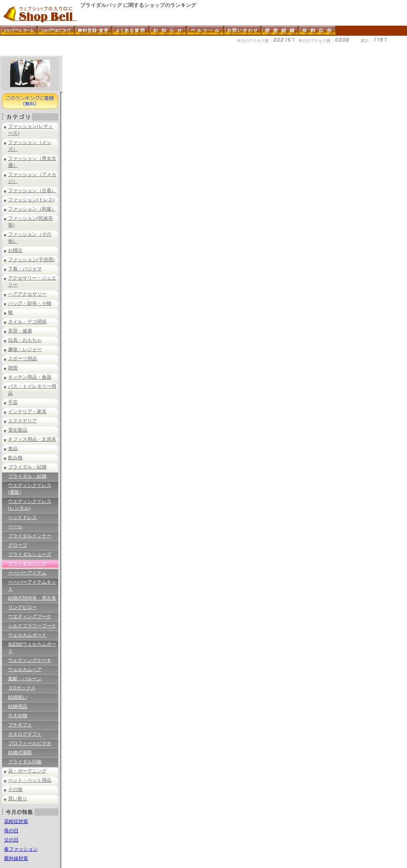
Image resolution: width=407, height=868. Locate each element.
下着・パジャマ (25, 269)
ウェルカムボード (27, 635)
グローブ (18, 545)
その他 (15, 789)
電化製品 (18, 430)
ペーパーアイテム (27, 573)
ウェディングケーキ (30, 660)
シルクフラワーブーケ (32, 626)
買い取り (18, 799)
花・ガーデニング (27, 771)
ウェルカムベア (25, 669)
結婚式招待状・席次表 (32, 598)
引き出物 (18, 716)
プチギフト (20, 725)
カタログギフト (25, 734)
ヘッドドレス (22, 517)
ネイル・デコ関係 (27, 322)
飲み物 (15, 458)
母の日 (11, 831)
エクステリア (22, 421)
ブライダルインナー (30, 536)
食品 (13, 448)
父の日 (11, 840)
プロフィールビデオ (30, 743)
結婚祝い (18, 697)
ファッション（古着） (32, 191)
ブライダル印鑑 (25, 762)
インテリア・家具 (27, 412)
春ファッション (21, 849)
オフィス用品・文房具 (32, 439)
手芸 (13, 402)
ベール (15, 527)
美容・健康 (20, 331)
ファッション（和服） (32, 209)
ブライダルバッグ (27, 564)
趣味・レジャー (25, 349)
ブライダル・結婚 (27, 467)
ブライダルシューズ (30, 554)
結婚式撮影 (20, 752)
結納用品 (18, 706)
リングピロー (22, 607)
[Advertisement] (146, 53)
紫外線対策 (16, 858)
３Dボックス (22, 688)
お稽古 (15, 250)
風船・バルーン (25, 679)
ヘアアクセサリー (27, 294)
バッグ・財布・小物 (30, 303)
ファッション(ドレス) (31, 200)
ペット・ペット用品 (30, 780)
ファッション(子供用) (31, 260)
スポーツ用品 (22, 359)
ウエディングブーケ (30, 617)
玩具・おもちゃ (25, 340)
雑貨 (13, 368)
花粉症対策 (16, 821)
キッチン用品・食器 (30, 377)
